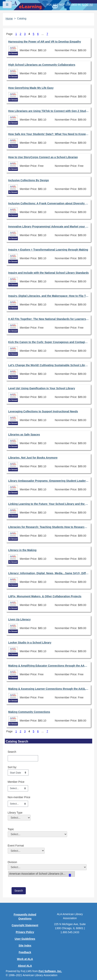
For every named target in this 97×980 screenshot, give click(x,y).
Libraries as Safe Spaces (24, 435)
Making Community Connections (29, 712)
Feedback (25, 952)
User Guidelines (25, 939)
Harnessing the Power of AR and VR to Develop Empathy (45, 42)
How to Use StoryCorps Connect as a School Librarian (43, 157)
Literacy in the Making (22, 550)
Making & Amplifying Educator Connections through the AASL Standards (49, 666)
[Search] (23, 758)
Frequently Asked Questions (25, 917)
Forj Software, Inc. (50, 971)
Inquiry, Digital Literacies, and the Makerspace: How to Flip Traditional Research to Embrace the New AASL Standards (49, 296)
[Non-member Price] (18, 804)
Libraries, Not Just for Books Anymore (33, 458)
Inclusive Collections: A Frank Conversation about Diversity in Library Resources (49, 203)
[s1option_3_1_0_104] (18, 773)
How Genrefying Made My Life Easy (31, 88)
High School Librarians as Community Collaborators (42, 65)
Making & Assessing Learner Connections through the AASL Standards (49, 689)
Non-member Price (19, 797)
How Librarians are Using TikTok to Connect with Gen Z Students (49, 111)
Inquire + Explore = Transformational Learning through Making (48, 250)
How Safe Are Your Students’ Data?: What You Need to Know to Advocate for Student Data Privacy (49, 134)
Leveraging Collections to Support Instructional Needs (43, 411)
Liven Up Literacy (20, 619)
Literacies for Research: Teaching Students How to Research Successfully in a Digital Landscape (49, 527)
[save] (19, 891)
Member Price (16, 782)
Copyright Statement (25, 925)
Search (12, 752)
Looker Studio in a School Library (30, 643)
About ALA (25, 966)
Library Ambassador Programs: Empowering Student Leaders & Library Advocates (49, 481)
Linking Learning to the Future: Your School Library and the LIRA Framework (49, 504)
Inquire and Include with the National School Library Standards (49, 273)
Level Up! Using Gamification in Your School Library (42, 388)
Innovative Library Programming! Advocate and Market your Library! (49, 227)
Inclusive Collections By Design (29, 180)
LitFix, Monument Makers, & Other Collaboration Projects (45, 596)
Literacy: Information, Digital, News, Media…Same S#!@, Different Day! (49, 573)
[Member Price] (18, 788)
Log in (87, 5)
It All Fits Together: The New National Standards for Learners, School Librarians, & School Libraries (49, 319)
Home (9, 18)
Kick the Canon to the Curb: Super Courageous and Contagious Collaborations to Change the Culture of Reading (49, 342)
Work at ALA (25, 959)
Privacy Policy (25, 932)
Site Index (25, 946)
